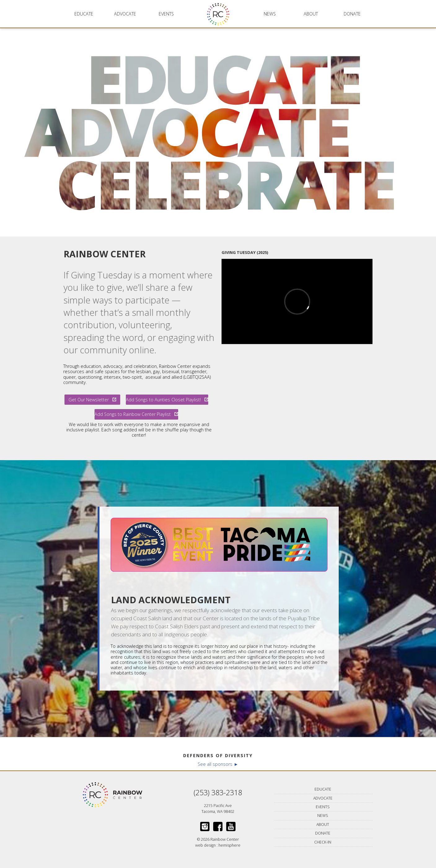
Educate (84, 14)
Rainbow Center (105, 254)
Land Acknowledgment (171, 600)
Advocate (125, 14)
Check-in (323, 842)
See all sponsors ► (218, 764)
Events (166, 14)
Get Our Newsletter (92, 400)
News (270, 14)
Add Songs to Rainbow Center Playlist (136, 414)
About (311, 14)
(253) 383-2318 (218, 792)
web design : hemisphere (218, 845)
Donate (352, 14)
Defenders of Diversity (218, 755)
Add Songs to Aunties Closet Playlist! (167, 400)
